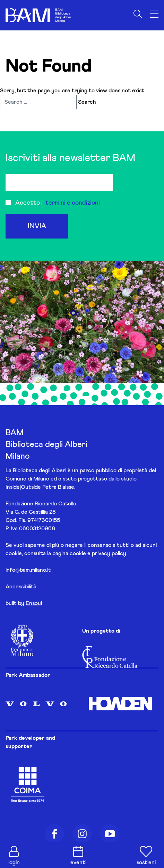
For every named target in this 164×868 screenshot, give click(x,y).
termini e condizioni (73, 203)
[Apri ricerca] (138, 14)
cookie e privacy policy (98, 553)
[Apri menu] (154, 14)
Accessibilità (21, 587)
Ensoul (34, 603)
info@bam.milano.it (28, 570)
